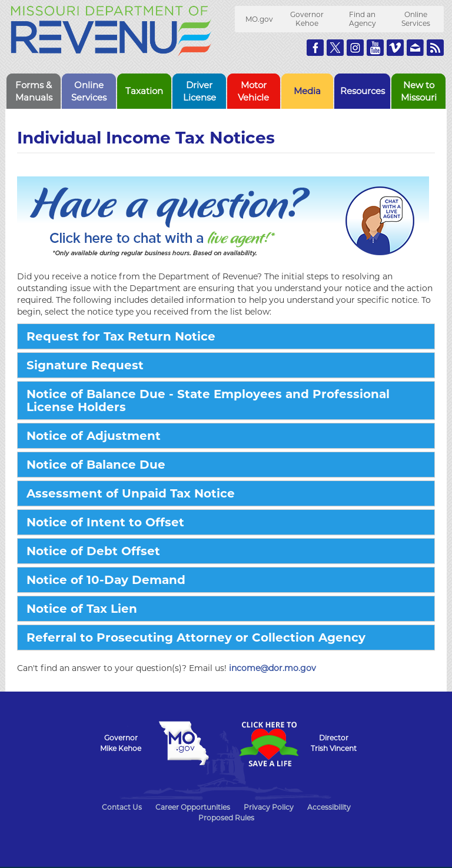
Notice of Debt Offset (93, 551)
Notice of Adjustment (94, 436)
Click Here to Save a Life (268, 744)
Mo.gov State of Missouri (184, 743)
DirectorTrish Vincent (334, 743)
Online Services (416, 19)
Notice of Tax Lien (82, 609)
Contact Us (122, 807)
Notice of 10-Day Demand (106, 580)
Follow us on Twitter (335, 48)
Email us (415, 48)
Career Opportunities (193, 807)
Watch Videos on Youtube (375, 48)
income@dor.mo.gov (272, 668)
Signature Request (85, 365)
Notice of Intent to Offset (105, 522)
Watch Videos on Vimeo (395, 48)
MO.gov (259, 19)
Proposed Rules (226, 818)
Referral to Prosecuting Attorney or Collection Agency (196, 637)
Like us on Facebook (315, 48)
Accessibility (329, 807)
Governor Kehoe (307, 19)
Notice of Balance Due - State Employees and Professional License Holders (208, 400)
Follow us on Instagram (355, 48)
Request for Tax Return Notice (121, 336)
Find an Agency (363, 19)
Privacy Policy (269, 807)
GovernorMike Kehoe (121, 743)
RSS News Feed (435, 48)
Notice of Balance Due (96, 465)
